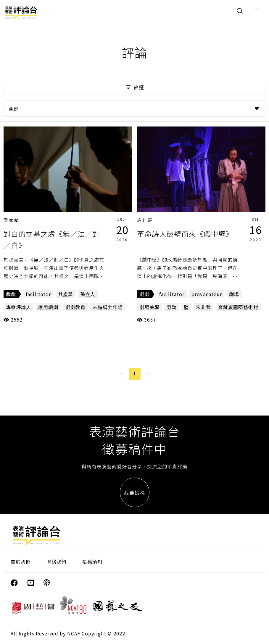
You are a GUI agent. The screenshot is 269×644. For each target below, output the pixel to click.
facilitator (38, 294)
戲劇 (11, 294)
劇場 (234, 294)
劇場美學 (149, 307)
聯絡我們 (57, 562)
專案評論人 (18, 307)
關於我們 (21, 562)
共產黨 (66, 294)
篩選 (134, 87)
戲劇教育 (75, 307)
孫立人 (88, 294)
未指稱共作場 (108, 307)
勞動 (172, 307)
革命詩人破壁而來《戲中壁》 (185, 234)
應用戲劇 (48, 307)
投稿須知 (92, 562)
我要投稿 (135, 492)
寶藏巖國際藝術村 (238, 307)
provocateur (207, 294)
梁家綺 (12, 220)
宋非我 (203, 307)
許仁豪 (145, 220)
